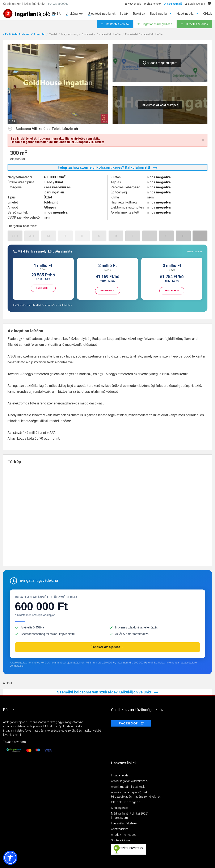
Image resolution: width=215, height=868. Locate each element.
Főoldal (53, 34)
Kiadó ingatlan (186, 14)
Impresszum (119, 818)
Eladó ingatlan (159, 14)
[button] (10, 858)
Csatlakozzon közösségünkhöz (24, 4)
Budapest (87, 34)
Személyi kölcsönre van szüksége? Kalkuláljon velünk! (107, 692)
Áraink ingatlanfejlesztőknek (129, 792)
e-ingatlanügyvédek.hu (39, 580)
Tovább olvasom (14, 742)
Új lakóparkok (75, 14)
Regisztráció (175, 4)
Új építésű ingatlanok (102, 14)
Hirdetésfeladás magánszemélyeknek (136, 797)
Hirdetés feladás (197, 24)
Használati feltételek (124, 823)
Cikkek (208, 14)
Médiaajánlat (119, 808)
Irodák (124, 14)
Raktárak (139, 14)
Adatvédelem (120, 829)
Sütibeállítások (121, 840)
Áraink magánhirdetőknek (128, 787)
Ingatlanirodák (121, 775)
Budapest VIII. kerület (109, 34)
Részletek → (43, 288)
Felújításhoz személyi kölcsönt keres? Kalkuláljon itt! (107, 167)
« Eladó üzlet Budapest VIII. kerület (24, 34)
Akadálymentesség (124, 835)
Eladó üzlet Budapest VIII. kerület (144, 34)
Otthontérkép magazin (126, 802)
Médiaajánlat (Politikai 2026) (130, 814)
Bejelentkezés (197, 4)
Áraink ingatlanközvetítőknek (130, 781)
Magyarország (70, 34)
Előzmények (154, 4)
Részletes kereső (117, 24)
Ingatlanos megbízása (157, 24)
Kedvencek (134, 4)
